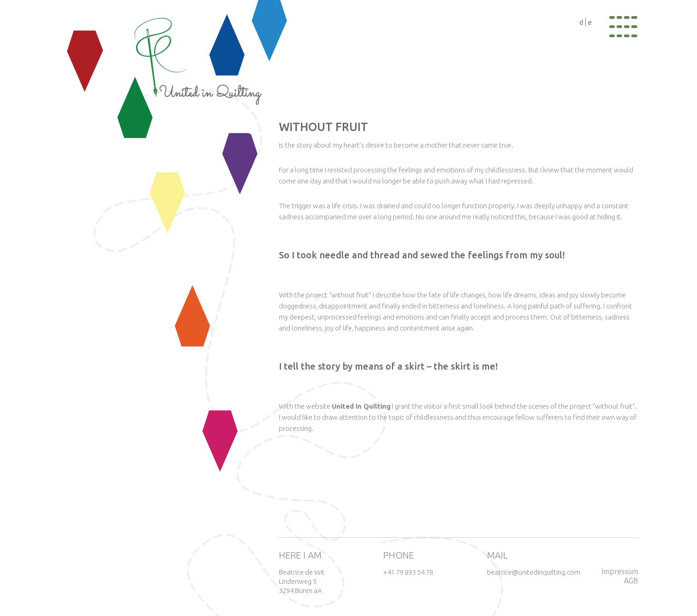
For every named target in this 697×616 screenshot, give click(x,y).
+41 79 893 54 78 (408, 572)
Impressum (620, 571)
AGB (631, 581)
